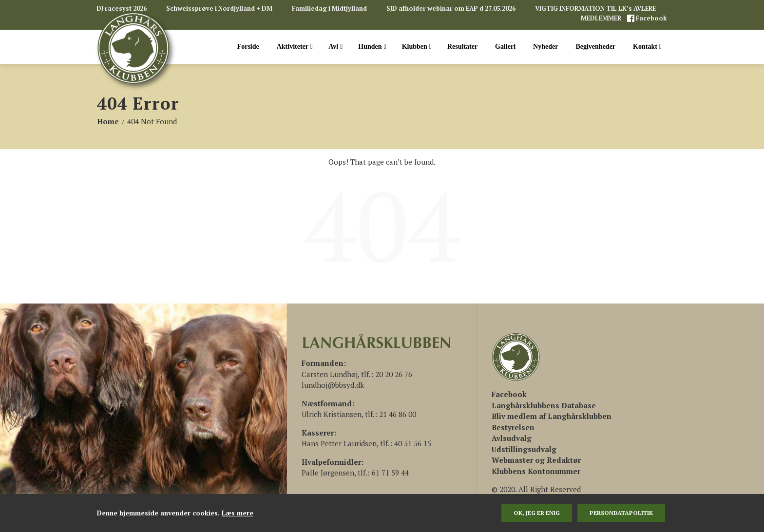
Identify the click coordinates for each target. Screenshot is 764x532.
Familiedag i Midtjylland (329, 9)
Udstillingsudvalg (524, 449)
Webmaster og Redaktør (536, 460)
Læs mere (238, 513)
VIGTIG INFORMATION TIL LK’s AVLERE (595, 9)
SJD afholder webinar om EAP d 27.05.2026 (451, 9)
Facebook (651, 18)
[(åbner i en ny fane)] (509, 394)
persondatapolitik (621, 513)
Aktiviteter (295, 47)
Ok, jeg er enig (537, 513)
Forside (248, 47)
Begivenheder (595, 47)
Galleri (505, 47)
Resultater (462, 47)
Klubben (417, 47)
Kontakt (647, 47)
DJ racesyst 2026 (122, 9)
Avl (335, 47)
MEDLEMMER (602, 18)
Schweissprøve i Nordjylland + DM (219, 9)
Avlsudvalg (512, 438)
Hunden (372, 47)
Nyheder (545, 47)
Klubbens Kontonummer (536, 471)
